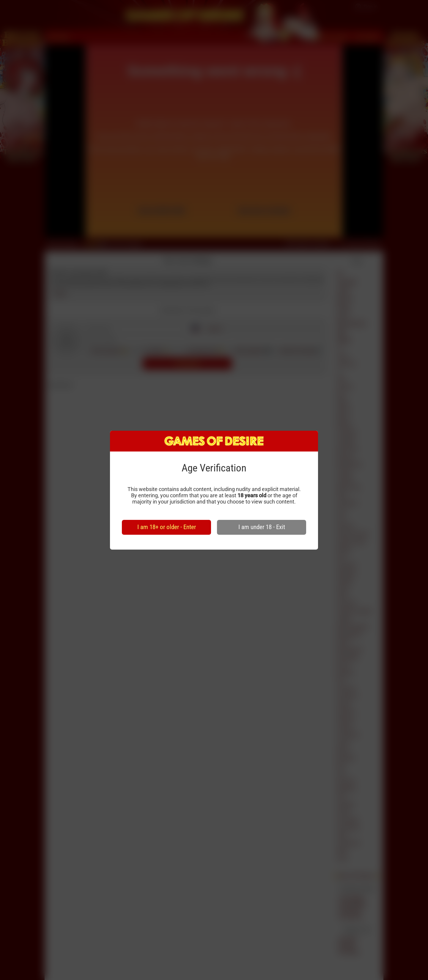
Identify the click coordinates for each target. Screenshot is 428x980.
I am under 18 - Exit (262, 527)
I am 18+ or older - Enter (167, 527)
